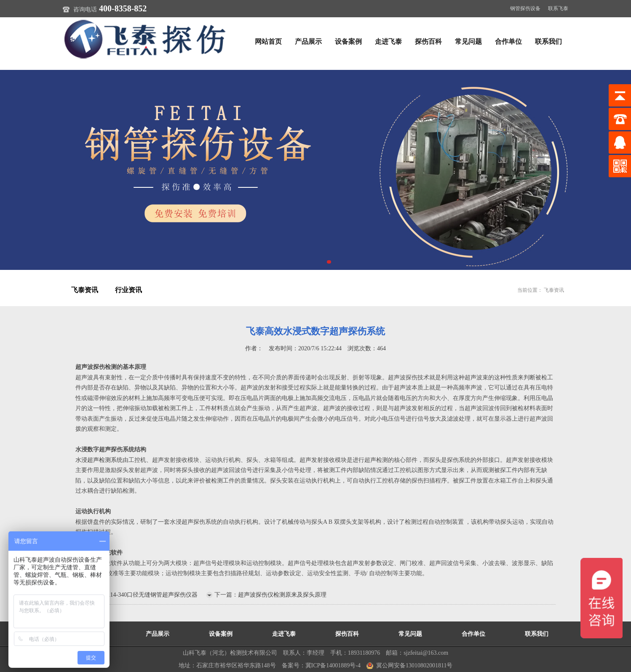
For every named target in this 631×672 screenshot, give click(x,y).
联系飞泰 (558, 8)
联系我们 (548, 41)
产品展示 (308, 41)
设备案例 (348, 41)
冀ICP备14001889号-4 (333, 665)
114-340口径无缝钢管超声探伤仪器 (152, 595)
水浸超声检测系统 (99, 460)
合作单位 (508, 41)
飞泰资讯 (85, 290)
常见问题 (468, 41)
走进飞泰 (388, 41)
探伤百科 (428, 41)
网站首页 (268, 41)
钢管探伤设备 (525, 8)
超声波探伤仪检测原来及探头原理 (282, 595)
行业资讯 (128, 290)
